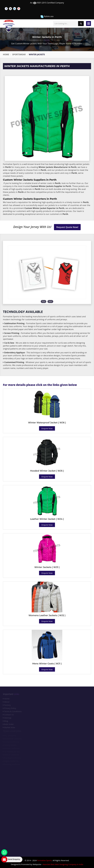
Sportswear (19, 54)
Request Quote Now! (67, 227)
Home (6, 54)
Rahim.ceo (47, 17)
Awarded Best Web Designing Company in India (63, 864)
